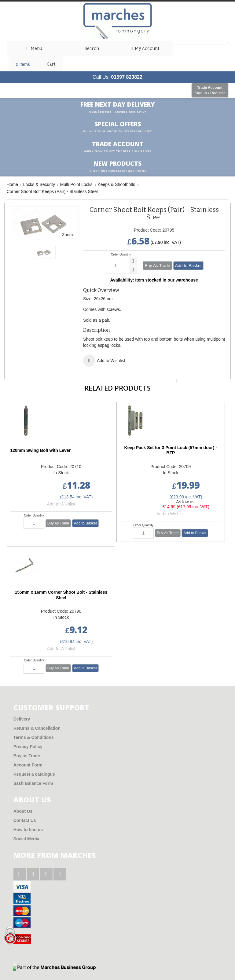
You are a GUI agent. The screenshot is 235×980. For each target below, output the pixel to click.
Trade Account (210, 91)
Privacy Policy (28, 747)
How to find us (28, 830)
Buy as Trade (27, 756)
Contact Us (25, 820)
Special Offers (118, 127)
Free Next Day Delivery (118, 108)
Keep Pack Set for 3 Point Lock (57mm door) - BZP (171, 450)
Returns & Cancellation (37, 728)
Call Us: (118, 77)
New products (118, 167)
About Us (23, 811)
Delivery (22, 719)
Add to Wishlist (61, 504)
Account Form (28, 765)
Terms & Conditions (34, 737)
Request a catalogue (34, 774)
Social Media (26, 839)
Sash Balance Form (33, 783)
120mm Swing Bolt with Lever (41, 450)
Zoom (68, 235)
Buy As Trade (157, 266)
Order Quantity (121, 254)
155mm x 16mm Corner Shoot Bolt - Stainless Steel (61, 595)
